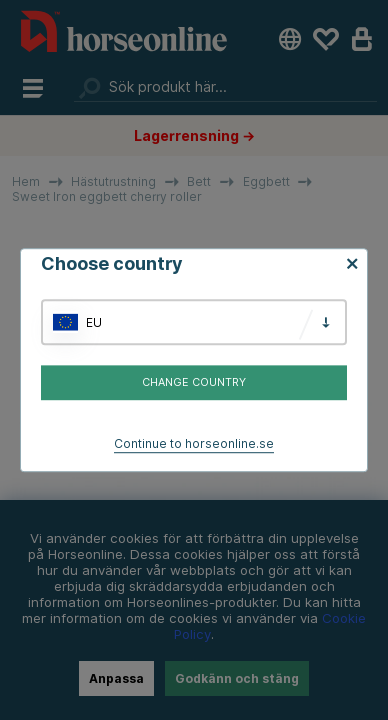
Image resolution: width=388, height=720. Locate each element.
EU (94, 322)
